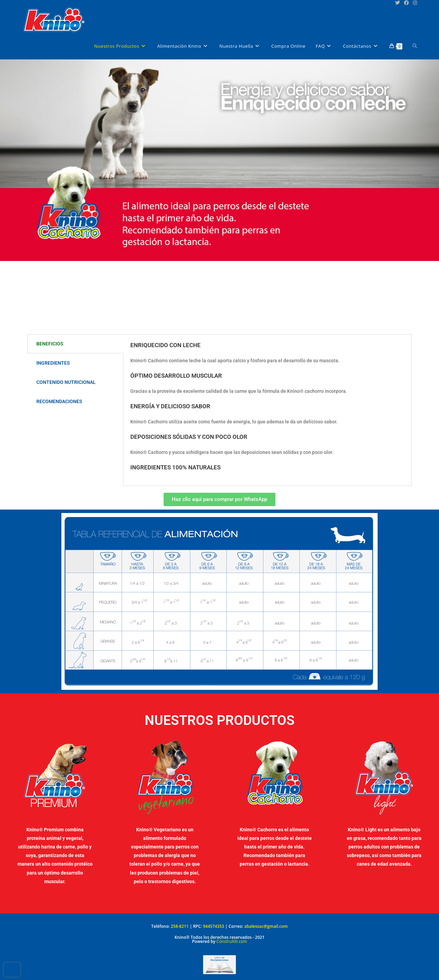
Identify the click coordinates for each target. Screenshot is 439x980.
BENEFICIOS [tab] (50, 344)
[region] (219, 197)
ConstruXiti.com (232, 941)
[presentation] (12, 970)
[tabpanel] (267, 410)
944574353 (214, 926)
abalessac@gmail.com (266, 926)
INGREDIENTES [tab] (53, 363)
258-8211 (180, 926)
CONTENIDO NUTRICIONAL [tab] (66, 382)
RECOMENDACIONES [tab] (59, 401)
